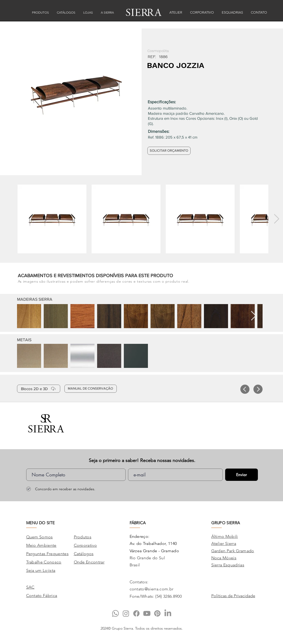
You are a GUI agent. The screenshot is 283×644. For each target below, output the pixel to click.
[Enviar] (242, 475)
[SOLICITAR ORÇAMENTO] (169, 151)
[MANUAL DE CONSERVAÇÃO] (91, 389)
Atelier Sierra (224, 543)
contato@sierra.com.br (152, 589)
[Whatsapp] (115, 613)
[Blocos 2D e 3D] (39, 389)
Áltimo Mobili (225, 536)
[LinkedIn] (168, 613)
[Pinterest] (157, 613)
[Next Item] (277, 219)
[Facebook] (136, 613)
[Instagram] (126, 613)
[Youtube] (147, 613)
